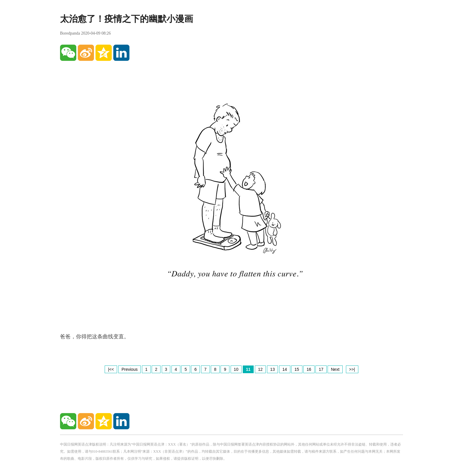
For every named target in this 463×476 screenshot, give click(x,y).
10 (236, 369)
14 (285, 369)
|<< (111, 369)
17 (321, 369)
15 (297, 369)
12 (260, 369)
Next (335, 369)
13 (273, 369)
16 (309, 369)
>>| (352, 369)
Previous (129, 369)
